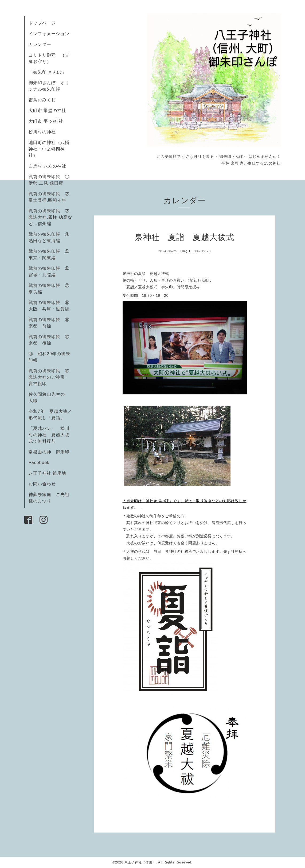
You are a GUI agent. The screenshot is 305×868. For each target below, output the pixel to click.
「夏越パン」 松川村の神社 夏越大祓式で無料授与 (49, 435)
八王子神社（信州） (140, 862)
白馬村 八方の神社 (47, 166)
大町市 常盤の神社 (47, 111)
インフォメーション (49, 34)
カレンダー (40, 44)
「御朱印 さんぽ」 (47, 72)
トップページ (42, 23)
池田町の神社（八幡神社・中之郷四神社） (49, 149)
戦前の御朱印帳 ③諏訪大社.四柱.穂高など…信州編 (50, 217)
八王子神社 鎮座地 (47, 473)
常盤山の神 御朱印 (49, 452)
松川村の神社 (42, 132)
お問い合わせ (42, 484)
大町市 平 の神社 (46, 121)
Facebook (41, 463)
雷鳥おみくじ (42, 100)
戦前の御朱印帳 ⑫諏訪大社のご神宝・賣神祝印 (49, 377)
